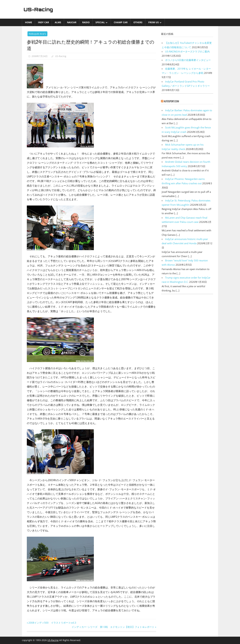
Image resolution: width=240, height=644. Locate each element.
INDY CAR (43, 22)
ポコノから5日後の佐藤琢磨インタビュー (188, 60)
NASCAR (72, 22)
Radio (86, 22)
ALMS (58, 22)
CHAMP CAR (121, 22)
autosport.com (171, 101)
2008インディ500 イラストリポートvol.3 (52, 623)
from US (154, 22)
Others (138, 22)
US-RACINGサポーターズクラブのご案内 (187, 51)
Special (100, 22)
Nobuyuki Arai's (37, 34)
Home (29, 22)
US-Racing (40, 9)
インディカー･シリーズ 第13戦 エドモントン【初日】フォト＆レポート (113, 627)
